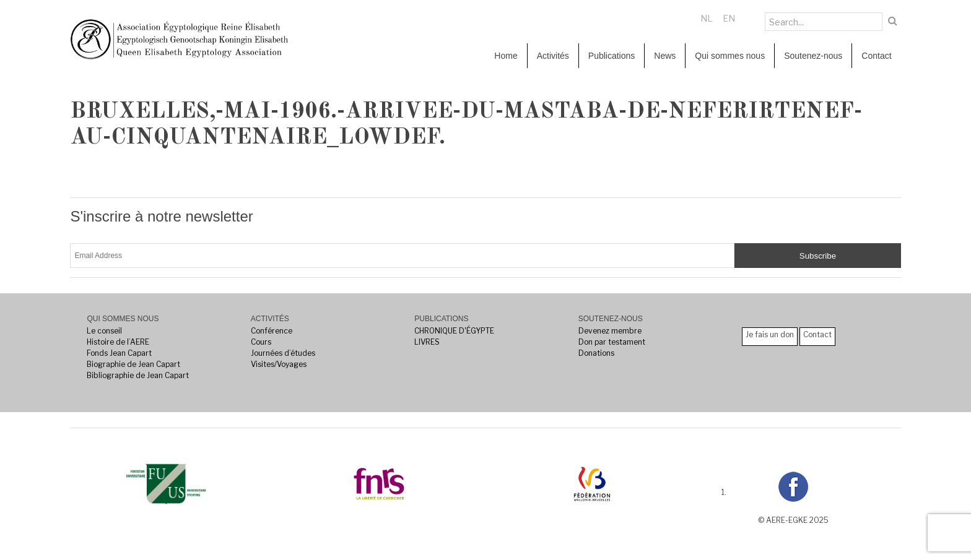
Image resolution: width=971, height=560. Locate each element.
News (665, 56)
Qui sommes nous (730, 56)
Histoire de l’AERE (118, 342)
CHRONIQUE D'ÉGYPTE (454, 331)
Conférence (272, 331)
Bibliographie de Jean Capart (138, 375)
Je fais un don (770, 334)
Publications (612, 56)
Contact (876, 56)
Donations (596, 353)
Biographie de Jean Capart (133, 364)
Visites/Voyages (279, 364)
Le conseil (104, 331)
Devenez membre (610, 331)
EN (729, 18)
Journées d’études (283, 353)
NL (707, 18)
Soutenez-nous (813, 56)
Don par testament (612, 342)
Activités (553, 56)
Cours (261, 342)
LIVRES (427, 342)
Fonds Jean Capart (119, 353)
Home (506, 56)
